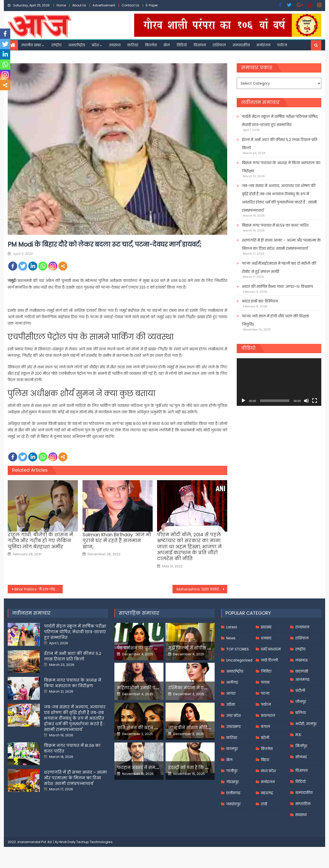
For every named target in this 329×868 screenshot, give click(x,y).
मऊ (298, 735)
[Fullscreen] (315, 401)
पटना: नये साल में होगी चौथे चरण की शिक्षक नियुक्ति (276, 320)
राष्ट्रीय (56, 45)
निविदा (266, 671)
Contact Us (130, 5)
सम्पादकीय (241, 45)
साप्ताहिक (303, 804)
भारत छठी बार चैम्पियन (260, 301)
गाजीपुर (232, 771)
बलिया (301, 713)
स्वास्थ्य (115, 45)
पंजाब (265, 682)
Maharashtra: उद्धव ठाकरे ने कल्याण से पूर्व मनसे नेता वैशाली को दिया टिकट (202, 589)
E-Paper (152, 5)
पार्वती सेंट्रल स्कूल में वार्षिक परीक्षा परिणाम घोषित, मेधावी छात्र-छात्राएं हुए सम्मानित (280, 121)
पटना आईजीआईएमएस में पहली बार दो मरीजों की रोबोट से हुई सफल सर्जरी (279, 267)
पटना (265, 693)
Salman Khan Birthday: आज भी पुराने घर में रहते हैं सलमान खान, (117, 541)
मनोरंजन (263, 45)
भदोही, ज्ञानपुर (306, 724)
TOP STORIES (237, 649)
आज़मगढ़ (302, 679)
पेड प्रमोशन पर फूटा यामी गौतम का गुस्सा (156, 648)
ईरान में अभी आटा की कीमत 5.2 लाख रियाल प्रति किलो (280, 144)
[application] (279, 382)
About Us (79, 5)
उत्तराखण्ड (234, 727)
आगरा (231, 693)
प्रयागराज (268, 715)
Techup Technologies (94, 842)
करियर (133, 45)
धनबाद (266, 638)
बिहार (265, 760)
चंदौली (300, 691)
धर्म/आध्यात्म (271, 649)
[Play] (243, 401)
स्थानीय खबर (31, 45)
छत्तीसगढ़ (233, 793)
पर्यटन (282, 45)
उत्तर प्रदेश (234, 715)
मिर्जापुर (301, 746)
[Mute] (306, 401)
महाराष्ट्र (267, 793)
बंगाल (266, 727)
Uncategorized (239, 660)
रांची (264, 804)
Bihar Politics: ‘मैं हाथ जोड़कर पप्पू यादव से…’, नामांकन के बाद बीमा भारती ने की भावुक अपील (39, 589)
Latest (232, 627)
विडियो (182, 45)
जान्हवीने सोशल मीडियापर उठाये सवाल (206, 728)
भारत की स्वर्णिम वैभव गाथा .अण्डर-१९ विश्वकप (277, 287)
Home (61, 5)
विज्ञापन (200, 45)
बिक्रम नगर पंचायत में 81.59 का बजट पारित (275, 225)
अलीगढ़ (232, 682)
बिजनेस (151, 45)
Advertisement (104, 5)
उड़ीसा (231, 704)
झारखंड (266, 627)
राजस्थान (302, 627)
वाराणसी (302, 671)
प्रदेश (95, 45)
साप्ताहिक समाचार (139, 613)
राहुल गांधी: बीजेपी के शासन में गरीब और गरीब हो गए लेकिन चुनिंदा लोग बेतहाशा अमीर (40, 541)
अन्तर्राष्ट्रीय (77, 45)
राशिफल (219, 45)
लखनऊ (302, 660)
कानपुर (232, 749)
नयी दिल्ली (269, 660)
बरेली (265, 738)
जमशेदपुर (233, 804)
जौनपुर (301, 702)
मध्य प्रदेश (268, 771)
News (231, 638)
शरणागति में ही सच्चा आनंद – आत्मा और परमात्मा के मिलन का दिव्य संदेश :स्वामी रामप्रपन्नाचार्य (281, 244)
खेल (167, 45)
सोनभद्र (301, 757)
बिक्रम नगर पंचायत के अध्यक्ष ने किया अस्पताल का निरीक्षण (281, 167)
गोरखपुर (232, 782)
